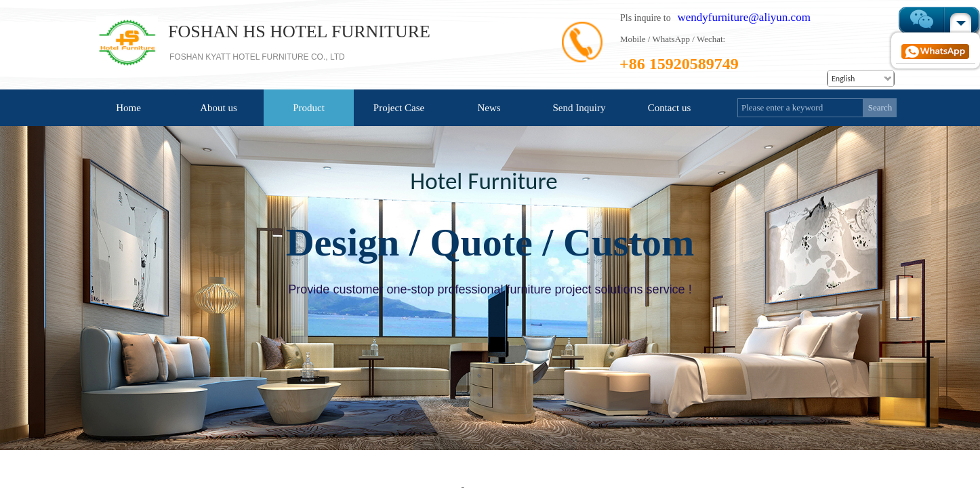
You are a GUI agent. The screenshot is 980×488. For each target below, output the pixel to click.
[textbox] (800, 108)
